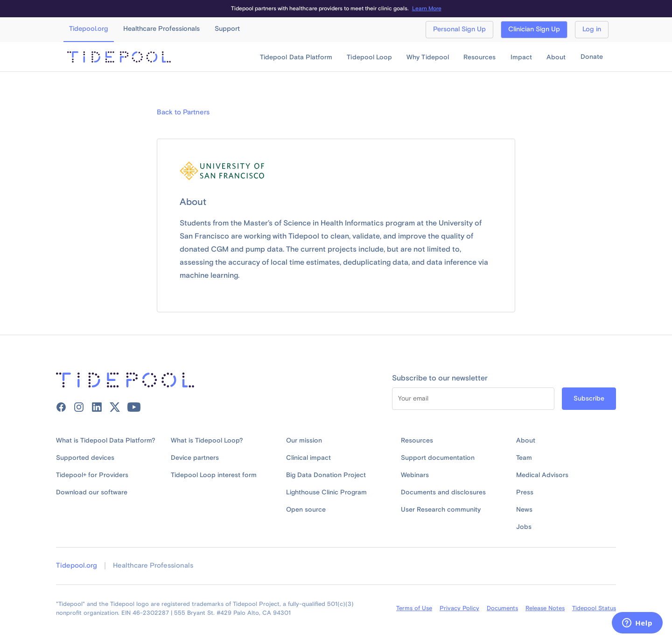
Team (524, 458)
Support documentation (438, 458)
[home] (119, 57)
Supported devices (85, 458)
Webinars (415, 475)
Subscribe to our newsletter (440, 378)
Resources (417, 441)
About (526, 441)
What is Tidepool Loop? (207, 441)
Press (525, 492)
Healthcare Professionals (153, 566)
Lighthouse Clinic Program (326, 492)
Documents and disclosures (443, 492)
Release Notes (545, 608)
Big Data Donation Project (326, 475)
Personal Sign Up (459, 29)
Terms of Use (414, 608)
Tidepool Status (594, 608)
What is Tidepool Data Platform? (106, 441)
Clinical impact (308, 458)
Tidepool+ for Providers (92, 475)
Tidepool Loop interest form (214, 475)
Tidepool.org (77, 566)
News (524, 510)
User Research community (441, 510)
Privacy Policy (459, 608)
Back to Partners (183, 113)
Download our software (92, 492)
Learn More (427, 9)
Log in (592, 29)
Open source (306, 510)
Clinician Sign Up (534, 29)
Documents (502, 608)
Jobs (524, 527)
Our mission (304, 441)
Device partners (195, 458)
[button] (296, 57)
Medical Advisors (542, 475)
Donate (592, 57)
